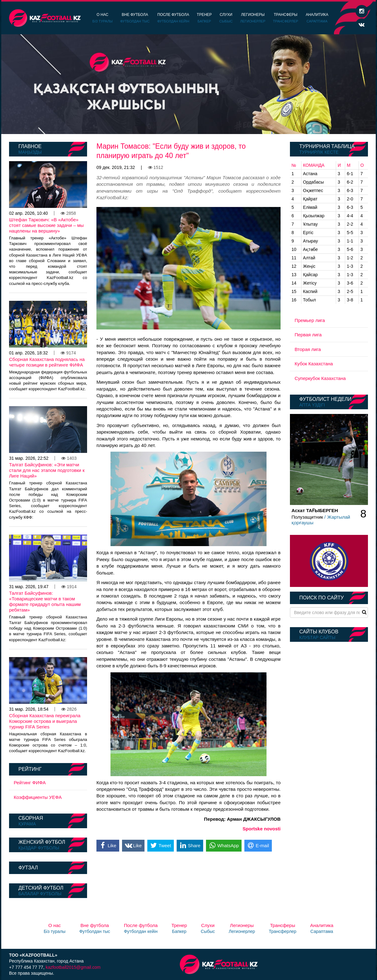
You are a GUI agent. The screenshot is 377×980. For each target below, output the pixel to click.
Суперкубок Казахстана (320, 378)
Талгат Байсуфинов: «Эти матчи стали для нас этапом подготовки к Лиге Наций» (47, 470)
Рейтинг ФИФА (30, 783)
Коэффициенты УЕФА (38, 797)
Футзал (28, 868)
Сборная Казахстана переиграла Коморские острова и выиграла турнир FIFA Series (45, 721)
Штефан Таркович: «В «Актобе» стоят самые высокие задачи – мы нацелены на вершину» (46, 225)
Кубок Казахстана (314, 364)
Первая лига (308, 335)
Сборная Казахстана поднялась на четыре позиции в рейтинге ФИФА (47, 362)
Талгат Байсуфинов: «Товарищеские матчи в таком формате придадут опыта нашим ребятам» (45, 601)
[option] (188, 84)
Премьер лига (310, 320)
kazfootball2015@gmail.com (73, 967)
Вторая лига (308, 349)
